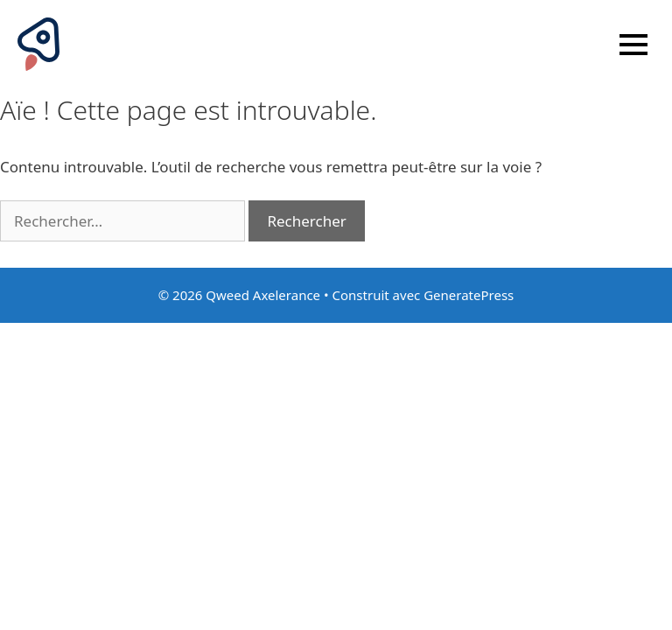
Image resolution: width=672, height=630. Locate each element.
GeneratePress (469, 295)
